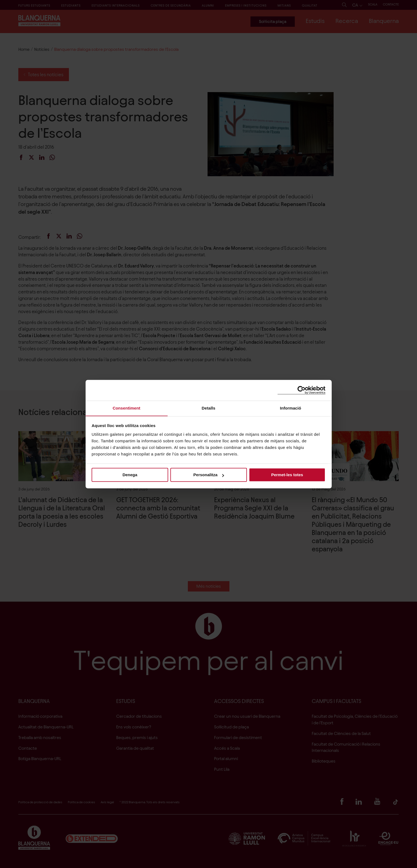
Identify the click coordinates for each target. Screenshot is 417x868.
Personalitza (209, 475)
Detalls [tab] (209, 408)
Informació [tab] (291, 408)
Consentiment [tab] (126, 408)
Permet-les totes (287, 475)
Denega (130, 475)
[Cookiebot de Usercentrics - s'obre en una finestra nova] (301, 390)
